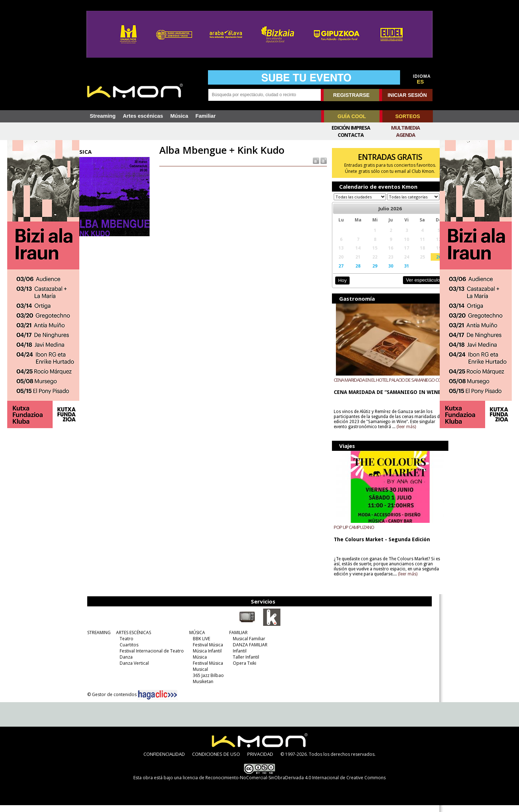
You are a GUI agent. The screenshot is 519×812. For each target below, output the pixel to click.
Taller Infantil (243, 664)
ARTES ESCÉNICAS (131, 639)
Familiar (205, 116)
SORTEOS (408, 116)
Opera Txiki (242, 670)
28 (351, 273)
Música (179, 116)
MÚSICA (194, 639)
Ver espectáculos (410, 287)
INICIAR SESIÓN (407, 95)
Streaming (103, 116)
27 (335, 273)
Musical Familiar (246, 645)
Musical (198, 676)
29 (367, 273)
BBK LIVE (199, 645)
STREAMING (96, 639)
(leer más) (418, 434)
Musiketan (200, 688)
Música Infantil (204, 658)
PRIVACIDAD (260, 761)
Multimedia (405, 128)
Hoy (337, 287)
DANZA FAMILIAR (247, 652)
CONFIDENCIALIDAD (164, 761)
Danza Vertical (131, 670)
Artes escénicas (143, 116)
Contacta (351, 135)
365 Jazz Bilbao (205, 682)
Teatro (124, 645)
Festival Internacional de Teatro (149, 658)
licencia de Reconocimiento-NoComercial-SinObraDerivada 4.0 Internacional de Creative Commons (284, 784)
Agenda (406, 135)
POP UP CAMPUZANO (349, 534)
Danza (123, 664)
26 (425, 264)
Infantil (237, 658)
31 (396, 273)
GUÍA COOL (352, 116)
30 (381, 273)
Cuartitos (126, 652)
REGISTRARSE (351, 95)
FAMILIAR (236, 639)
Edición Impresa (351, 128)
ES (421, 82)
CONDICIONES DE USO (216, 761)
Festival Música (205, 652)
